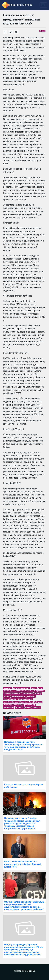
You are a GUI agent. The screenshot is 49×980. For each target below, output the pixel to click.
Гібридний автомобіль (12, 694)
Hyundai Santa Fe (10, 699)
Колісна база (9, 691)
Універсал (38, 702)
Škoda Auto (19, 708)
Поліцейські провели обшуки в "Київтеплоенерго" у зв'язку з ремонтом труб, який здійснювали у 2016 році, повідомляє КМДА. (24, 746)
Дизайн (33, 688)
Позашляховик (27, 694)
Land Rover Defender (11, 702)
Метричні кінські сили (23, 691)
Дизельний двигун (18, 696)
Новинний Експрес (17, 5)
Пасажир (38, 694)
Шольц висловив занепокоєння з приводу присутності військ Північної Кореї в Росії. (23, 864)
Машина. (7, 688)
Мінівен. (7, 696)
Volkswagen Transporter (12, 705)
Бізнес (42, 31)
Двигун (40, 688)
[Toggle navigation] (43, 5)
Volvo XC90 (31, 696)
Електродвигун (38, 691)
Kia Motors (36, 708)
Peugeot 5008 (9, 708)
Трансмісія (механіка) (20, 688)
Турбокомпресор (29, 705)
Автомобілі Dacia (26, 702)
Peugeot (28, 708)
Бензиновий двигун (25, 699)
